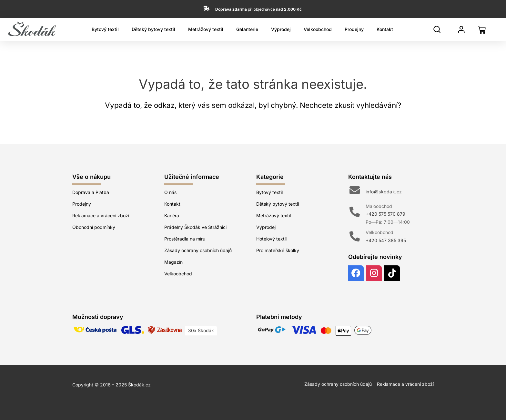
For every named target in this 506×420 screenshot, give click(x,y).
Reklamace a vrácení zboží (101, 215)
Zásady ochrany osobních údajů (198, 250)
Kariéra (172, 215)
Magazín (173, 262)
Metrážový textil (206, 29)
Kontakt (385, 29)
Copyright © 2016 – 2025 (100, 385)
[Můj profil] (461, 30)
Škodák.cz (139, 385)
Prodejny (354, 29)
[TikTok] (392, 273)
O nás (170, 192)
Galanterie (247, 29)
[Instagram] (374, 273)
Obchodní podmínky (94, 227)
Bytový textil (105, 29)
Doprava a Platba (91, 192)
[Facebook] (356, 273)
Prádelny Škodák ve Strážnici (195, 227)
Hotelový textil (271, 239)
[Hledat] (437, 29)
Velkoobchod (318, 29)
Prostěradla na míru (185, 239)
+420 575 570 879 (385, 214)
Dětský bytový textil (153, 29)
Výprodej (281, 29)
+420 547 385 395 (386, 240)
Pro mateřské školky (278, 250)
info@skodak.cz (384, 192)
